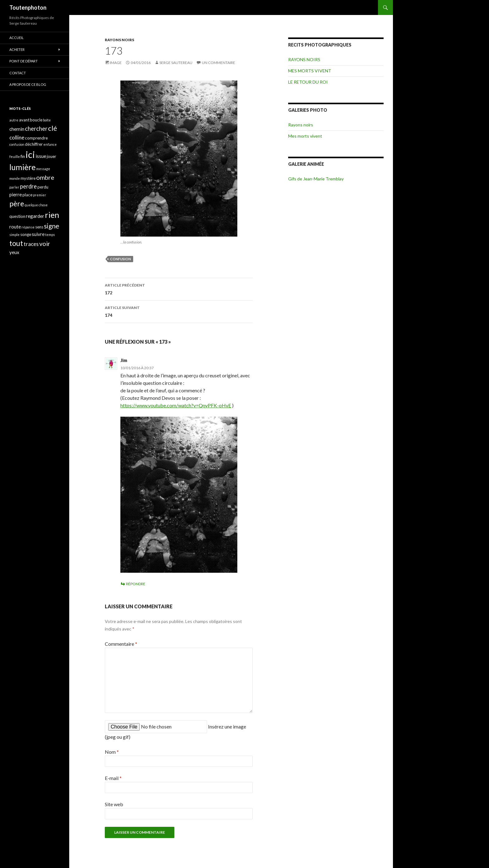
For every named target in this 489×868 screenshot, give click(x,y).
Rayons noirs (301, 125)
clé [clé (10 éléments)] (53, 128)
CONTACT (18, 73)
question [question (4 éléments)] (17, 216)
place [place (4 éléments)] (27, 195)
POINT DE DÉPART (24, 61)
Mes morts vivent (305, 136)
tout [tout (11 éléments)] (16, 243)
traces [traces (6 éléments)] (31, 244)
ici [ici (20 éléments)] (30, 154)
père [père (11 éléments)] (17, 204)
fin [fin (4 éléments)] (23, 156)
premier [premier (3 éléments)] (40, 195)
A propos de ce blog (28, 84)
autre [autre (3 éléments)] (14, 120)
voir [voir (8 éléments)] (45, 244)
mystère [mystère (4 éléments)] (28, 178)
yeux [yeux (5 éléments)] (14, 252)
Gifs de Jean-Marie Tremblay (316, 179)
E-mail (113, 778)
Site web (114, 804)
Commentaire (121, 644)
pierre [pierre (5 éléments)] (16, 194)
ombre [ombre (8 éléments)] (45, 177)
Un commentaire (218, 63)
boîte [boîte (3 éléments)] (47, 120)
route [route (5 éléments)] (15, 227)
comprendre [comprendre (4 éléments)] (36, 138)
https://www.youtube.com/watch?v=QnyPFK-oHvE (176, 405)
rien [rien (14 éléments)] (52, 215)
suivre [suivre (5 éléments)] (38, 234)
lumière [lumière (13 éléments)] (22, 167)
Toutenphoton (28, 7)
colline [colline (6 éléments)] (17, 137)
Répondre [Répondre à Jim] (136, 584)
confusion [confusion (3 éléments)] (17, 144)
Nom (112, 752)
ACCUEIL (17, 38)
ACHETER (17, 49)
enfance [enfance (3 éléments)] (50, 144)
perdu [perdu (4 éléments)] (43, 187)
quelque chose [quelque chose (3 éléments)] (36, 205)
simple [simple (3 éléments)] (15, 235)
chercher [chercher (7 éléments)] (36, 129)
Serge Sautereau (176, 63)
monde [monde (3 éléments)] (15, 178)
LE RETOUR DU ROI (308, 82)
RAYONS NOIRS (119, 40)
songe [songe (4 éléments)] (26, 234)
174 (179, 311)
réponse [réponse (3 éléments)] (28, 227)
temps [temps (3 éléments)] (50, 235)
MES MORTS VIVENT (310, 71)
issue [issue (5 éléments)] (41, 156)
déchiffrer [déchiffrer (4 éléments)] (34, 144)
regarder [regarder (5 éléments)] (35, 216)
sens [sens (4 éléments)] (39, 227)
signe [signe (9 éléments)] (52, 226)
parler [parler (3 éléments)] (14, 187)
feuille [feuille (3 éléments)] (15, 157)
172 (179, 288)
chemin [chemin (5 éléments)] (17, 129)
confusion (121, 259)
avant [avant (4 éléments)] (24, 120)
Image (116, 63)
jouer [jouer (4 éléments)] (51, 156)
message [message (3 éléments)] (43, 169)
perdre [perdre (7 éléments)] (28, 186)
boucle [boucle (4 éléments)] (36, 120)
